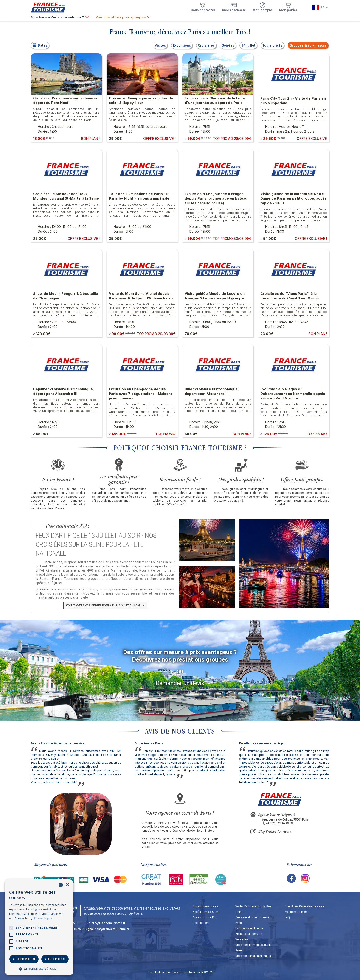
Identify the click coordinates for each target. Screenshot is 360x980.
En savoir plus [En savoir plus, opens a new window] (43, 918)
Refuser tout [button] (55, 959)
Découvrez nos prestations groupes (180, 659)
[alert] (39, 927)
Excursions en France (249, 928)
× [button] (67, 885)
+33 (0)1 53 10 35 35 (279, 823)
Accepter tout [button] (24, 959)
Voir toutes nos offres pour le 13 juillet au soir (103, 605)
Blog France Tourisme (275, 831)
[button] (39, 969)
